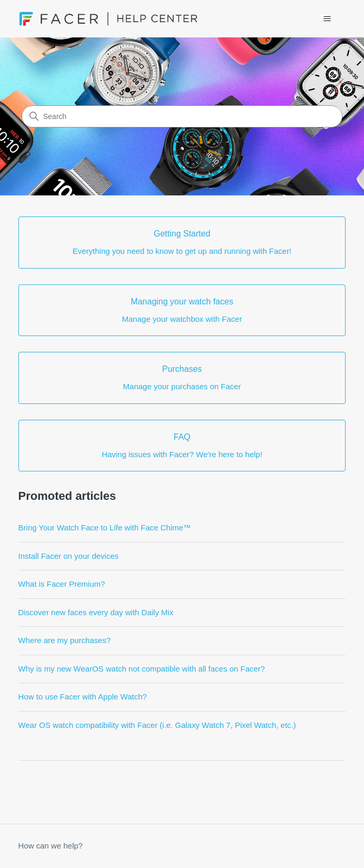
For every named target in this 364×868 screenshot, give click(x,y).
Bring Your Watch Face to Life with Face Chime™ (105, 527)
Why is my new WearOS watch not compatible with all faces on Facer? (142, 669)
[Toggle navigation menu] (327, 19)
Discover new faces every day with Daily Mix (96, 612)
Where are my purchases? (65, 640)
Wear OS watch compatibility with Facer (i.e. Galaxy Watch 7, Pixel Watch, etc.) (157, 725)
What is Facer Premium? (62, 584)
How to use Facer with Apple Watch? (83, 697)
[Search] (182, 116)
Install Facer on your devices (69, 556)
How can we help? (51, 846)
